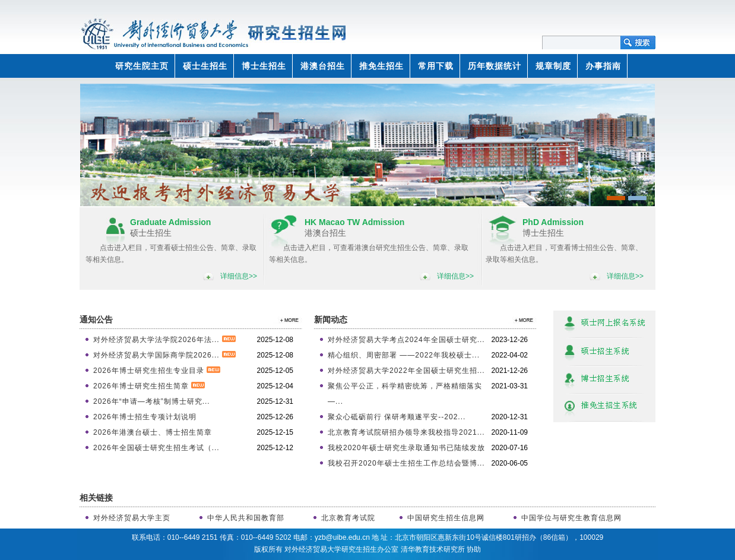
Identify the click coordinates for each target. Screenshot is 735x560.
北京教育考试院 (348, 518)
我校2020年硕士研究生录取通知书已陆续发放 (406, 448)
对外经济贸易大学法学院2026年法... (164, 340)
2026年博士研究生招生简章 (149, 386)
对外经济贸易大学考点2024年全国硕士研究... (406, 340)
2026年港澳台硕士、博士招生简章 (153, 432)
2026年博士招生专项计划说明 (145, 417)
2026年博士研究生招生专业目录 (157, 371)
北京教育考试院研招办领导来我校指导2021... (406, 432)
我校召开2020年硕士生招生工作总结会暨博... (406, 463)
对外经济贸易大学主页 (132, 518)
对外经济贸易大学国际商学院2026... (164, 355)
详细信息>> (239, 276)
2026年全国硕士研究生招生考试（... (156, 448)
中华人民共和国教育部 (246, 518)
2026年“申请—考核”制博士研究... (152, 401)
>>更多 (287, 320)
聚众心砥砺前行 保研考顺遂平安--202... (397, 417)
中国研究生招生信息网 (446, 518)
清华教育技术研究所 (433, 549)
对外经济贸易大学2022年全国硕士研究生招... (406, 371)
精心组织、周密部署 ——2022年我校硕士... (404, 355)
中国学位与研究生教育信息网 (571, 518)
